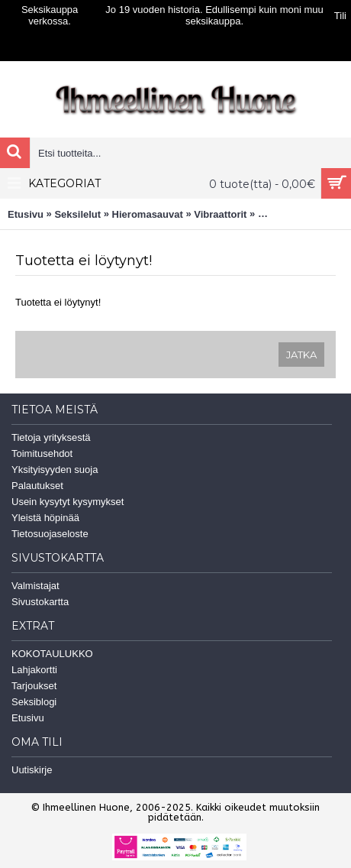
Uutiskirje (32, 770)
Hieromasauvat (148, 214)
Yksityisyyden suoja (55, 470)
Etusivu (26, 214)
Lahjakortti (34, 670)
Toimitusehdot (42, 453)
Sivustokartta (40, 602)
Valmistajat (35, 586)
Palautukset (37, 486)
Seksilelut (77, 214)
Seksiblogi (34, 702)
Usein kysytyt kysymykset (68, 502)
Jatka (301, 355)
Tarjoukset (34, 686)
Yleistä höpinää (45, 518)
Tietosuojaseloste (50, 534)
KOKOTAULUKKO (52, 654)
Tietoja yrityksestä (51, 437)
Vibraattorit (220, 214)
